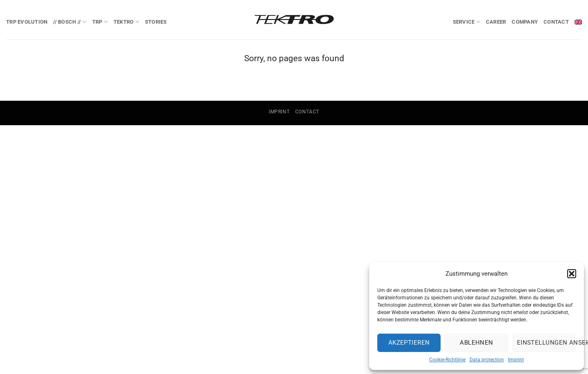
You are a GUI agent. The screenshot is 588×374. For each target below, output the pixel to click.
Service (467, 22)
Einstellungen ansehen (546, 343)
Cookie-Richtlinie (447, 360)
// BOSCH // (70, 22)
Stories (156, 22)
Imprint (516, 360)
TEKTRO (126, 22)
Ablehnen (477, 343)
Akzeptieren (409, 343)
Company (525, 22)
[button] (572, 274)
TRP (100, 22)
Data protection (487, 360)
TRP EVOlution (27, 22)
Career (496, 22)
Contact (556, 22)
